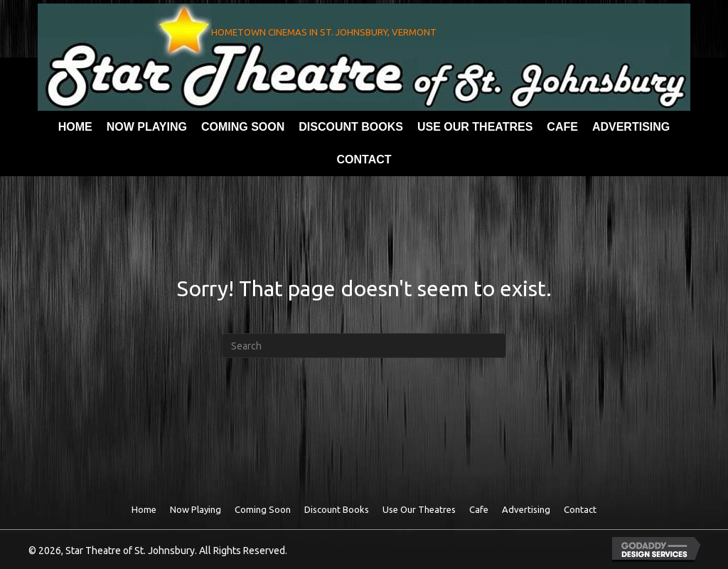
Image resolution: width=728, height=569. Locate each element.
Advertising (526, 509)
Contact (580, 509)
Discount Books (337, 509)
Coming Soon (263, 509)
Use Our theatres (419, 509)
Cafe (479, 509)
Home (144, 509)
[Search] (364, 346)
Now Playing (196, 509)
